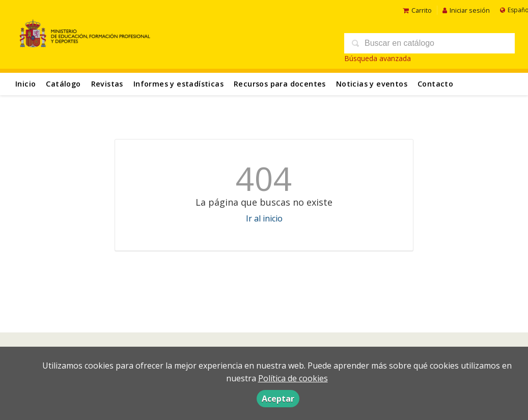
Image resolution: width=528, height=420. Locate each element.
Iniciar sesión (466, 10)
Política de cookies (293, 378)
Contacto (435, 84)
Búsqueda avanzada (378, 58)
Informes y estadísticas (178, 84)
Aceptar (278, 399)
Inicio (25, 84)
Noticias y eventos (372, 84)
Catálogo (63, 84)
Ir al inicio (264, 218)
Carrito (417, 10)
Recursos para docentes (280, 84)
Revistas (107, 84)
